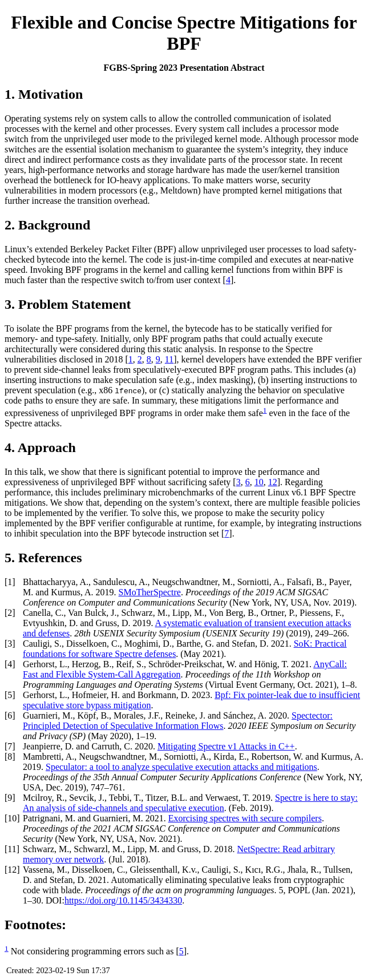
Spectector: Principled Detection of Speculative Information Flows (178, 721)
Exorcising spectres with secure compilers (245, 818)
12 (273, 482)
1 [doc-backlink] (265, 410)
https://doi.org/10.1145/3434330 (123, 900)
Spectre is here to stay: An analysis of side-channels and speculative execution (190, 803)
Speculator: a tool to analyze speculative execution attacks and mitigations (181, 767)
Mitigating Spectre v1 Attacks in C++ (226, 746)
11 (169, 359)
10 (259, 482)
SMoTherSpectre (150, 592)
